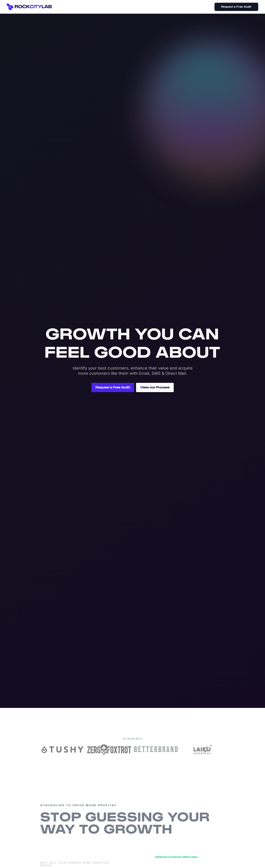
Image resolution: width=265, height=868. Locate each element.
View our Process (155, 387)
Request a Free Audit (236, 7)
